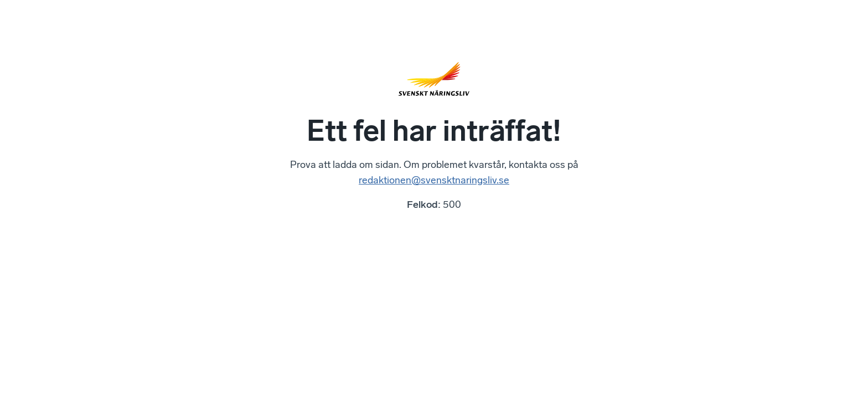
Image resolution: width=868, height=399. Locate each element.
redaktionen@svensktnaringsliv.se (434, 180)
